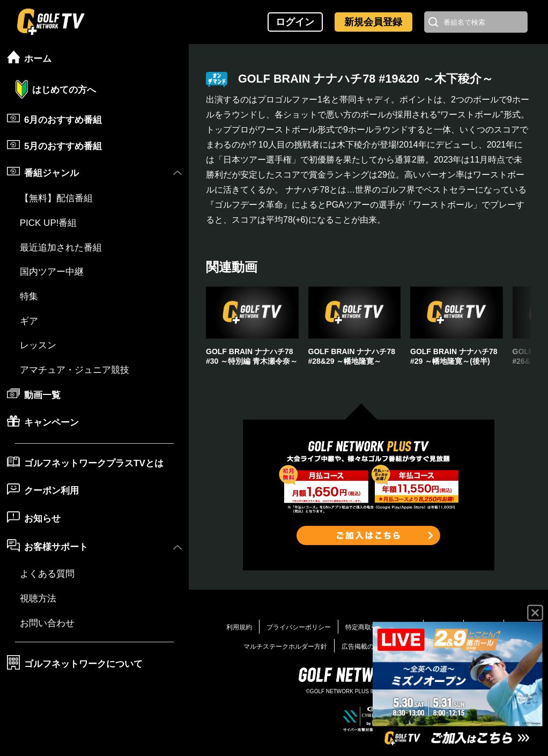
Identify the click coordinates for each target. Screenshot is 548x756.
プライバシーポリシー (299, 627)
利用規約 (239, 627)
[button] (515, 335)
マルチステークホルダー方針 (285, 647)
